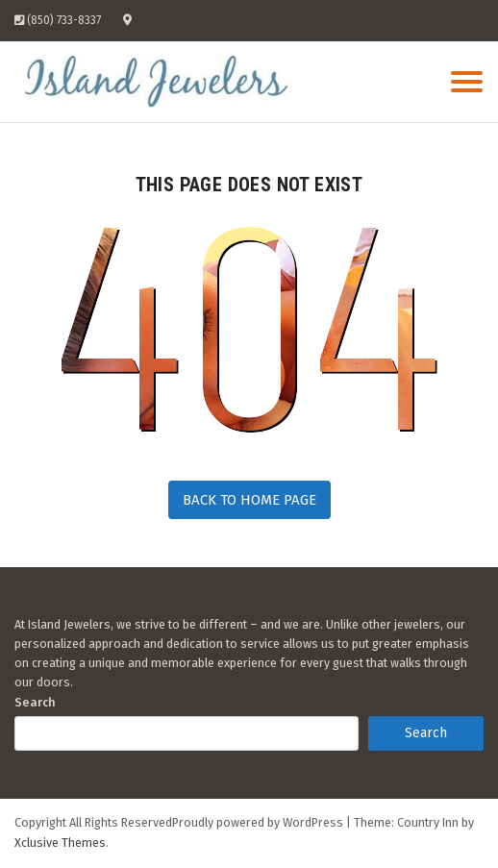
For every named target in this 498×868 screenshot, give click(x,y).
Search (35, 702)
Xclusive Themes (60, 843)
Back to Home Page (249, 500)
